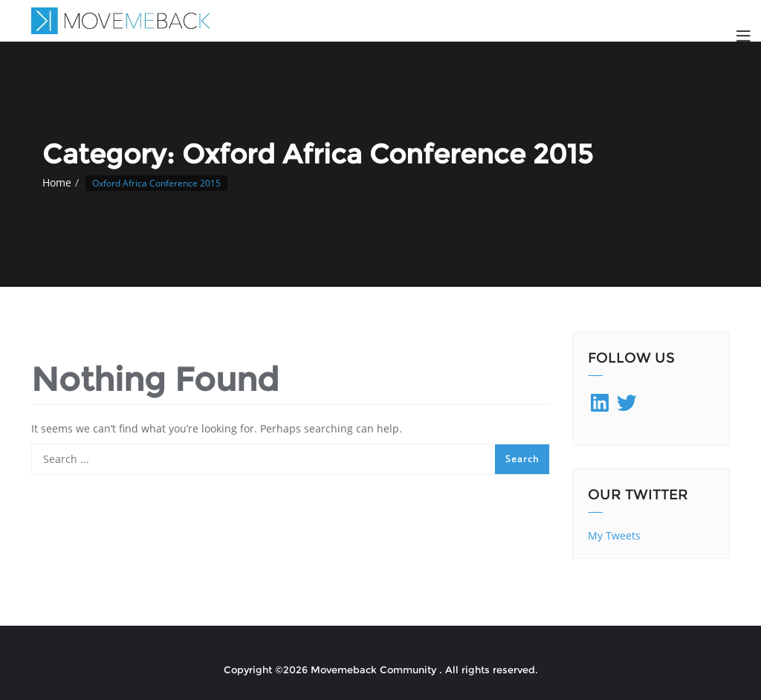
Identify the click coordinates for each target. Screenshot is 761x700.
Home (57, 182)
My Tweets (614, 535)
